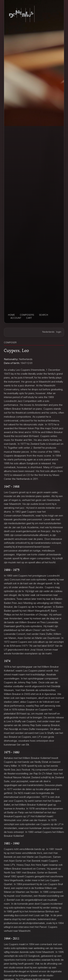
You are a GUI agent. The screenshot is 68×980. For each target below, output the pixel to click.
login (59, 332)
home (12, 315)
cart (29, 318)
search (44, 315)
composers (27, 315)
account (16, 318)
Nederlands (48, 332)
